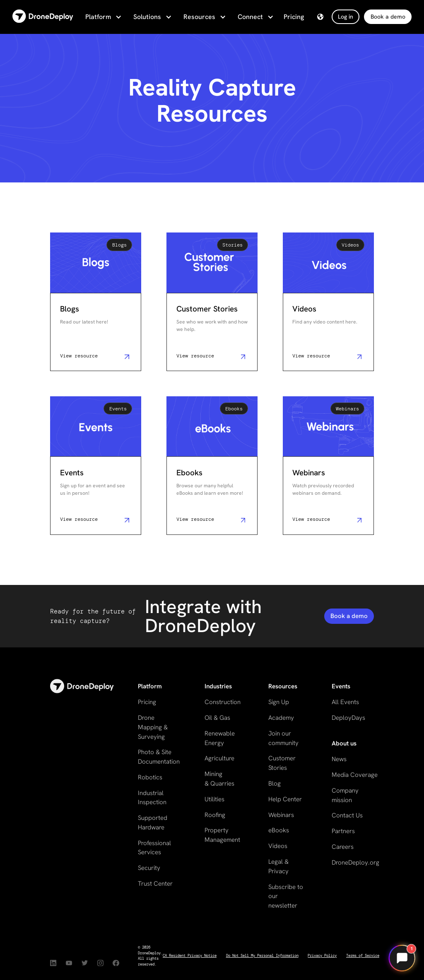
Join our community (283, 738)
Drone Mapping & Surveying (153, 727)
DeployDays (348, 718)
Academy (281, 718)
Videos (278, 846)
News (339, 759)
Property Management (222, 835)
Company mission (345, 795)
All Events (345, 702)
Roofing (215, 815)
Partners (343, 831)
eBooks (279, 830)
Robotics (150, 777)
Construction (223, 702)
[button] (103, 17)
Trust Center (155, 884)
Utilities (214, 799)
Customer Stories (282, 763)
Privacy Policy (322, 956)
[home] (43, 17)
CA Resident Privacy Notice (190, 956)
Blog (275, 784)
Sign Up (279, 702)
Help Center (285, 799)
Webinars (281, 815)
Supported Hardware (153, 823)
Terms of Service (363, 956)
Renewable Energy (220, 738)
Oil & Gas (217, 718)
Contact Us (347, 815)
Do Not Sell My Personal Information (262, 956)
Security (149, 868)
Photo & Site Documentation (159, 757)
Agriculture (219, 758)
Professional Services (154, 848)
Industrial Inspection (152, 798)
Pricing (294, 17)
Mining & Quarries (219, 779)
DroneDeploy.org (355, 863)
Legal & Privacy (278, 866)
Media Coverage (355, 775)
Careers (343, 847)
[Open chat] (402, 958)
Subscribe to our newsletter (286, 896)
